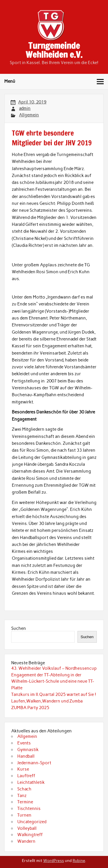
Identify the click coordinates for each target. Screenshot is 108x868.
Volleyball (27, 828)
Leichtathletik (31, 782)
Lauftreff (26, 776)
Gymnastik (28, 750)
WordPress (54, 861)
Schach (24, 789)
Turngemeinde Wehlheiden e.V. (54, 50)
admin (25, 108)
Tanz (22, 796)
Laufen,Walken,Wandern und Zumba (47, 701)
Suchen (19, 628)
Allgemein (29, 115)
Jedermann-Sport (34, 763)
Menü (10, 81)
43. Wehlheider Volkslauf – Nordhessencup (54, 668)
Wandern (26, 841)
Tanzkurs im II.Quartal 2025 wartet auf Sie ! (54, 694)
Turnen (24, 815)
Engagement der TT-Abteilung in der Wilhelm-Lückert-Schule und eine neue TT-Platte (53, 682)
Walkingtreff (30, 835)
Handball (26, 756)
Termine (25, 802)
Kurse (23, 769)
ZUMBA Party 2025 (30, 708)
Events (24, 743)
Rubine (79, 861)
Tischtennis (29, 809)
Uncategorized (32, 822)
